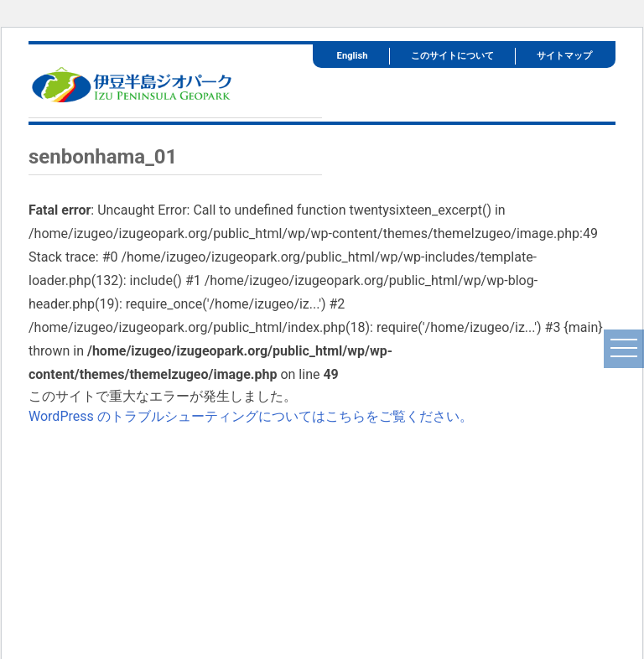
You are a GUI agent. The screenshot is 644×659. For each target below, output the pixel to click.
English (353, 56)
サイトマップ (564, 56)
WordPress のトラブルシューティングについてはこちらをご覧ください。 (251, 416)
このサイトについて (452, 56)
